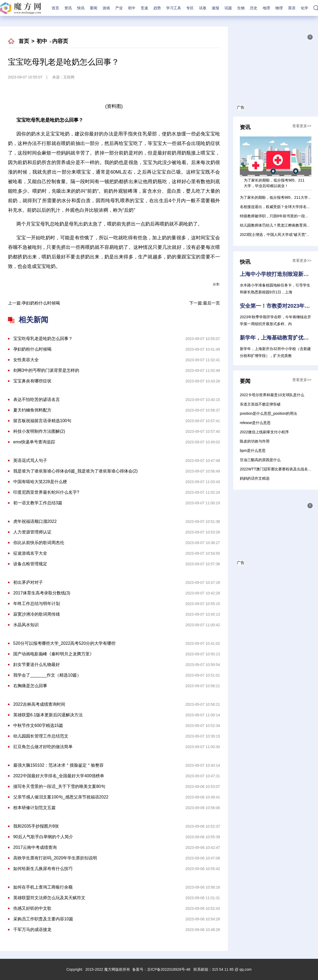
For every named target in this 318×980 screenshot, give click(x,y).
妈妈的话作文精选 (255, 478)
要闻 (94, 8)
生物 (241, 8)
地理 (266, 8)
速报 (215, 8)
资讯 (68, 8)
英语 (292, 8)
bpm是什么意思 (253, 451)
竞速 (144, 8)
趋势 (157, 8)
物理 (279, 8)
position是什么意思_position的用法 (268, 413)
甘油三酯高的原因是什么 (260, 460)
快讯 (81, 8)
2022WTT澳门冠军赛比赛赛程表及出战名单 (276, 469)
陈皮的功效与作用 (255, 441)
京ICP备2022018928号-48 (169, 969)
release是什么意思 (255, 423)
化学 (304, 8)
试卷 (203, 8)
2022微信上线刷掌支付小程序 (264, 432)
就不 (131, 279)
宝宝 (106, 279)
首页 (55, 8)
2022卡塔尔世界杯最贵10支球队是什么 (272, 395)
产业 (119, 8)
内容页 (60, 41)
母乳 (119, 279)
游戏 (106, 8)
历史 (254, 8)
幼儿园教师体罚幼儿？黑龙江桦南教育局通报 (277, 225)
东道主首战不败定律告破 (260, 404)
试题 (228, 8)
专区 (190, 8)
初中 (132, 8)
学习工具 (174, 8)
